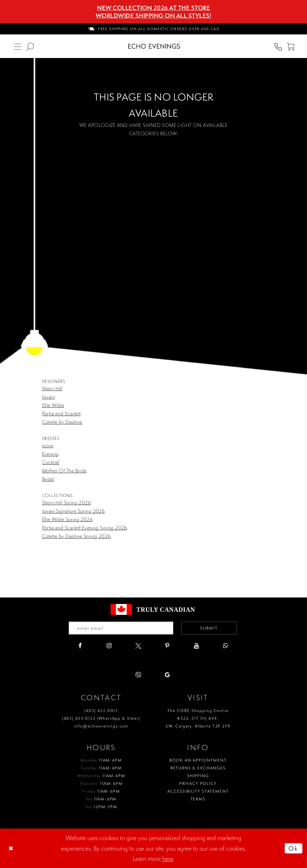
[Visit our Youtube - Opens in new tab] (197, 646)
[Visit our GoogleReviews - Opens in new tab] (167, 675)
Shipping (198, 776)
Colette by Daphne (62, 422)
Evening (50, 454)
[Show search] (30, 46)
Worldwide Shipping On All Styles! (154, 16)
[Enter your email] (121, 628)
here (168, 859)
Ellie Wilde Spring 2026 (68, 519)
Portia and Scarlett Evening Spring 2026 (85, 528)
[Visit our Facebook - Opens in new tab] (80, 646)
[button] (291, 46)
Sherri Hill (52, 388)
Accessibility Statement (198, 792)
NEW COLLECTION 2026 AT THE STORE (153, 8)
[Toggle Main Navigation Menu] (18, 46)
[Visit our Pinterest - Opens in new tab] (167, 646)
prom (48, 445)
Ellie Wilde (53, 405)
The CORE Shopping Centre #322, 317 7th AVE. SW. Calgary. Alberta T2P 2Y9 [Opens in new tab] (198, 718)
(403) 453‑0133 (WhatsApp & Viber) (101, 718)
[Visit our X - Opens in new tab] (138, 646)
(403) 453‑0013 (101, 711)
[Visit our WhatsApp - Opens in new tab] (226, 646)
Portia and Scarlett (61, 414)
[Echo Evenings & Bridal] (154, 46)
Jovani (49, 397)
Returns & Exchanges (198, 768)
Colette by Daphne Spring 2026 (77, 536)
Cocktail (51, 462)
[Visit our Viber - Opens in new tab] (138, 675)
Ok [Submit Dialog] (293, 848)
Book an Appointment (198, 761)
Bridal (48, 479)
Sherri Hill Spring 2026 (67, 503)
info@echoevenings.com (101, 726)
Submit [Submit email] (209, 628)
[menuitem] (154, 29)
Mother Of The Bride (64, 471)
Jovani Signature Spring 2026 (74, 511)
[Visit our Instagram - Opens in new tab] (109, 646)
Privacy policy (198, 784)
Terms (198, 799)
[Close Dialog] (11, 848)
